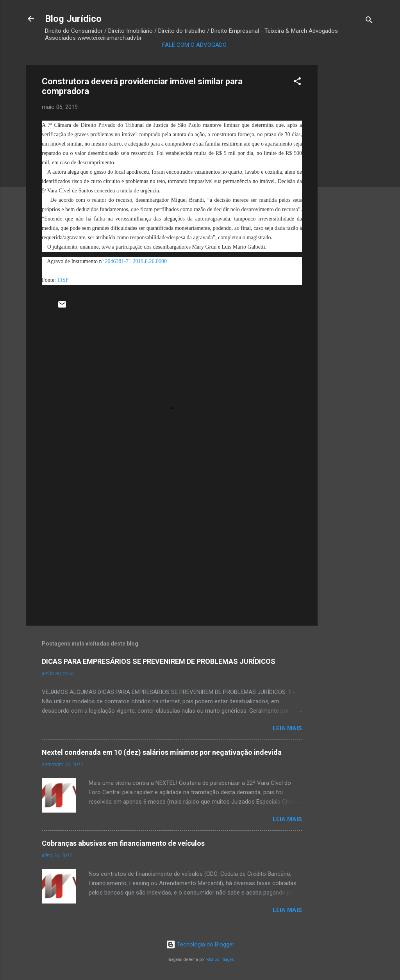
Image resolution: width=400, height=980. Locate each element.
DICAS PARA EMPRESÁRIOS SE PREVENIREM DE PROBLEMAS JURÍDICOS (159, 661)
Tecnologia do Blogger (200, 944)
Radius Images (220, 960)
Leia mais (287, 728)
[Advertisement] (349, 182)
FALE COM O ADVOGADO (194, 45)
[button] (297, 83)
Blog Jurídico (73, 19)
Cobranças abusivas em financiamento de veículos (123, 843)
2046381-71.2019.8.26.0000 (136, 261)
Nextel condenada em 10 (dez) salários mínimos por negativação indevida (162, 752)
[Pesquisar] (369, 21)
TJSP (62, 280)
